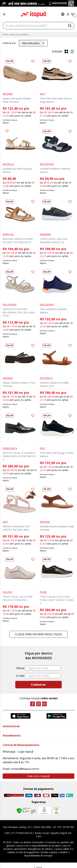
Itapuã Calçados (33, 14)
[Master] (38, 795)
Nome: (20, 668)
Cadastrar (38, 684)
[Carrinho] (73, 14)
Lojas (63, 14)
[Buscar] (70, 26)
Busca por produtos (19, 35)
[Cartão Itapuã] (14, 795)
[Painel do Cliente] (68, 14)
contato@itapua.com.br (25, 769)
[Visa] (29, 795)
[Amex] (62, 795)
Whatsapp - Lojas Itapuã (18, 752)
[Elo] (55, 795)
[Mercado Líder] (44, 811)
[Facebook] (33, 704)
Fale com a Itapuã (39, 776)
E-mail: (20, 676)
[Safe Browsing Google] (26, 811)
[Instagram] (38, 704)
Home (6, 35)
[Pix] (70, 795)
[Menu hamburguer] (4, 14)
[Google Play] (56, 716)
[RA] (56, 811)
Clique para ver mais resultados (38, 634)
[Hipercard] (46, 795)
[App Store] (21, 716)
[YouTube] (44, 704)
